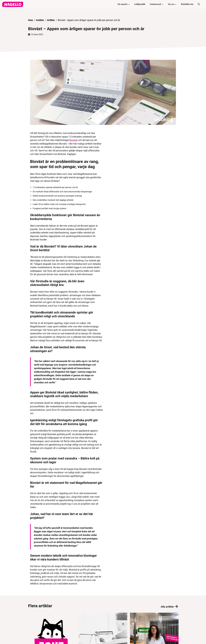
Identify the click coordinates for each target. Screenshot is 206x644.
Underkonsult (157, 4)
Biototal (74, 140)
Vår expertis (123, 4)
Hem (31, 20)
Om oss (172, 4)
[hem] (13, 4)
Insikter (40, 20)
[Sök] (199, 4)
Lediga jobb (140, 4)
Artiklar (51, 20)
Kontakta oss (187, 4)
